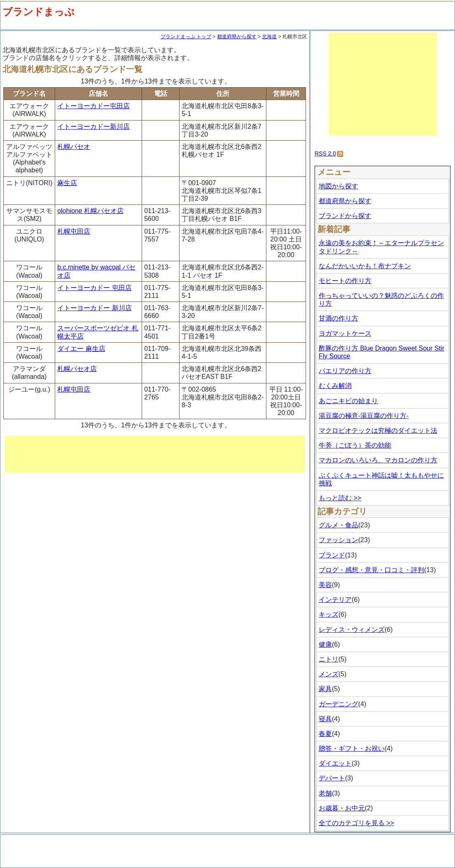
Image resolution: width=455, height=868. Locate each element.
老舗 (325, 793)
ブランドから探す (345, 216)
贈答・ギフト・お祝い (352, 748)
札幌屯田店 (74, 231)
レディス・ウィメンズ (352, 630)
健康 (325, 644)
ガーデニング (338, 704)
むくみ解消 (335, 386)
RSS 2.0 (325, 153)
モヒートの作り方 (345, 281)
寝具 (325, 719)
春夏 (325, 734)
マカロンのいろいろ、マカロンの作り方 (378, 460)
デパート (332, 778)
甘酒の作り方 (338, 318)
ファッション (338, 540)
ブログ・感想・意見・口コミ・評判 (371, 570)
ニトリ (329, 659)
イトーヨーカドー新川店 (93, 126)
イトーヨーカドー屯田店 (93, 106)
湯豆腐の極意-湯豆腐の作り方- (364, 416)
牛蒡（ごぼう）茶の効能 (355, 445)
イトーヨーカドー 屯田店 (94, 288)
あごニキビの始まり (348, 401)
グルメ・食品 (338, 525)
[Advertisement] (155, 454)
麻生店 (67, 183)
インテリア (335, 600)
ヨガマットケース (345, 333)
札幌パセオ (74, 147)
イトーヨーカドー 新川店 (94, 308)
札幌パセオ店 (77, 369)
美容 (325, 585)
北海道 (269, 37)
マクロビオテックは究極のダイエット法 (378, 431)
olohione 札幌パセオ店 (90, 211)
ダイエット (335, 763)
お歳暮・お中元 (342, 808)
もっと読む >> (340, 498)
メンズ (329, 674)
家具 (325, 689)
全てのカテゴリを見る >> (356, 823)
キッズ (329, 614)
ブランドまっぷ (38, 12)
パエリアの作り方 (345, 371)
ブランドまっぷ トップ (186, 37)
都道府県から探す (237, 37)
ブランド (332, 555)
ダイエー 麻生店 (81, 349)
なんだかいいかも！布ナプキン (365, 266)
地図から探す (338, 186)
